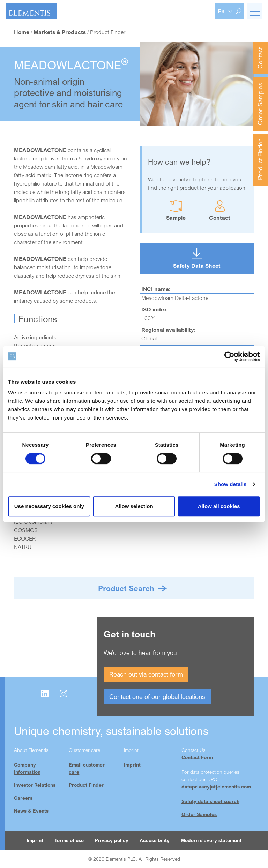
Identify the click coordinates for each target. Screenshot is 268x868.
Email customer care (87, 768)
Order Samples (260, 104)
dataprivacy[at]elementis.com (216, 787)
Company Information (27, 768)
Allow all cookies (219, 506)
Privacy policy (112, 840)
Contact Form (197, 757)
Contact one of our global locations (157, 696)
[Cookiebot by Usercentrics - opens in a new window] (229, 356)
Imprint (132, 765)
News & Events (31, 811)
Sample (176, 218)
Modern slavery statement (211, 840)
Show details (230, 484)
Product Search (127, 588)
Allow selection (134, 506)
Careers (23, 798)
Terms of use (69, 840)
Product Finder (260, 160)
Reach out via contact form (146, 674)
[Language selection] (225, 11)
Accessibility (155, 840)
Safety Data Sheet (197, 266)
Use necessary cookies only (49, 506)
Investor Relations (35, 785)
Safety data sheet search (210, 801)
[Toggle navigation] (255, 11)
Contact (260, 58)
